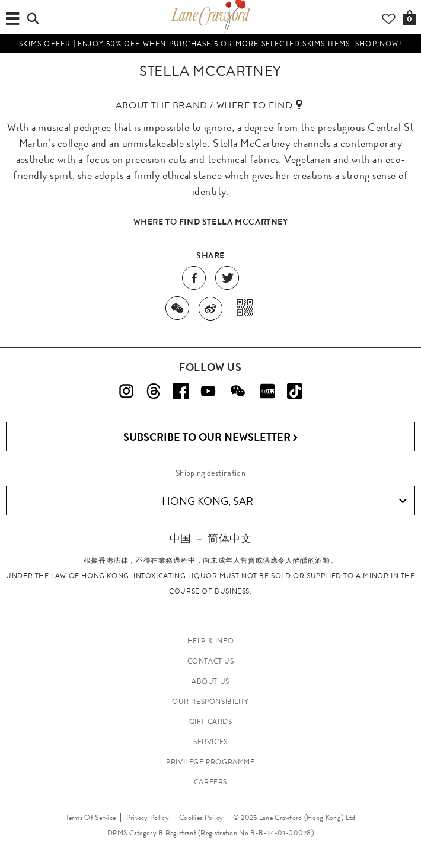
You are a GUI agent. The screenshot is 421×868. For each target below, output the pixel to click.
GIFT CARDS (211, 722)
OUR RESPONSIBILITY (210, 702)
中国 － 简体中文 (210, 538)
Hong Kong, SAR (285, 501)
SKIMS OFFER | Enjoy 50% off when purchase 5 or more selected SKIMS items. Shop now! (210, 44)
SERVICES (210, 742)
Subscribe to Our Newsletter (211, 438)
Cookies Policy (201, 818)
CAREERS (210, 782)
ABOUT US (210, 681)
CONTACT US (211, 661)
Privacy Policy (148, 818)
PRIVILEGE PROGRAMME (210, 762)
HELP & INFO (211, 641)
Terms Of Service (91, 818)
